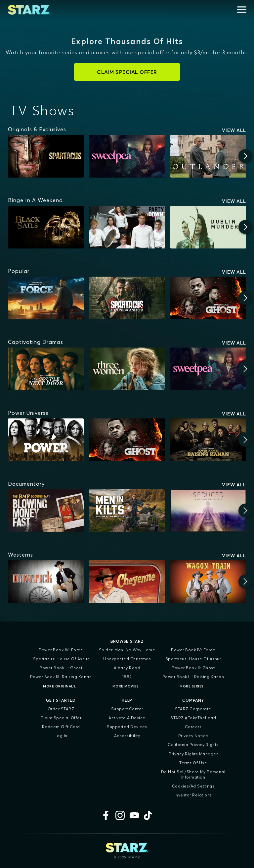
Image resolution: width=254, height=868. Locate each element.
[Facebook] (106, 815)
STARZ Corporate (193, 709)
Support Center (127, 709)
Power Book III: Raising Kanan (61, 677)
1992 (127, 677)
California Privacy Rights (193, 745)
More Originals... (61, 686)
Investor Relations (193, 795)
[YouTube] (134, 815)
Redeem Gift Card (61, 727)
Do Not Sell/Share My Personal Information (193, 774)
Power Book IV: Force (61, 650)
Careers (193, 727)
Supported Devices (127, 727)
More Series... (193, 686)
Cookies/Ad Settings (193, 786)
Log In (61, 736)
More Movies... (127, 686)
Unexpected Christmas (127, 659)
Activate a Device (127, 718)
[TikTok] (148, 815)
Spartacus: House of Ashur (61, 659)
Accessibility (127, 736)
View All (234, 130)
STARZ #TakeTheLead (193, 718)
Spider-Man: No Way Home (127, 650)
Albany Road (127, 668)
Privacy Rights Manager (193, 754)
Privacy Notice (193, 736)
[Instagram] (120, 815)
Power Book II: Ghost (61, 668)
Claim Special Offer (61, 718)
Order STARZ (61, 709)
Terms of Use (193, 763)
